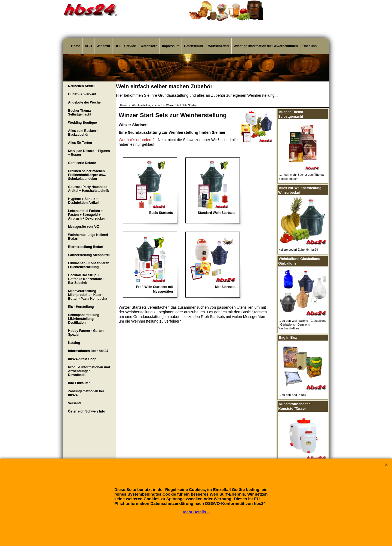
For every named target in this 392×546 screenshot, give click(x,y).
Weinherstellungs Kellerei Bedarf (88, 237)
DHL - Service (125, 46)
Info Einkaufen (79, 383)
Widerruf (103, 46)
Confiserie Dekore (82, 163)
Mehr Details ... (197, 512)
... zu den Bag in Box (292, 395)
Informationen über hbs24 (88, 351)
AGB (88, 46)
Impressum (171, 46)
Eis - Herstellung (81, 307)
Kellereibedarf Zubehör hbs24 (298, 250)
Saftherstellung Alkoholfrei (89, 255)
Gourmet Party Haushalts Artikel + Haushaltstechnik (88, 189)
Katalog (74, 343)
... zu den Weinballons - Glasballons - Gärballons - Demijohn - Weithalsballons (302, 325)
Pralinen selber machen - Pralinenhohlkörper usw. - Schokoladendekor (88, 175)
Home (76, 46)
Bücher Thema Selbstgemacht (80, 113)
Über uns (310, 46)
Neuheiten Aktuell (82, 86)
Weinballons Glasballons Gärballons (299, 261)
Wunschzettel (219, 46)
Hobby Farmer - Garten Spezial (86, 333)
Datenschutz (194, 46)
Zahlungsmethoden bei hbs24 (86, 393)
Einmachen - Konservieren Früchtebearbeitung (89, 265)
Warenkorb (149, 46)
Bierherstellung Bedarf (86, 247)
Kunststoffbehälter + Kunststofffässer (295, 406)
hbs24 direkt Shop (82, 359)
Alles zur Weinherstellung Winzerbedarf (300, 190)
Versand (74, 403)
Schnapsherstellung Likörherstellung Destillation (84, 319)
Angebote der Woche (84, 102)
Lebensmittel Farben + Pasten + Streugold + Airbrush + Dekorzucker (87, 215)
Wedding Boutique (82, 123)
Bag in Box (288, 337)
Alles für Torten (80, 143)
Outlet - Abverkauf (82, 94)
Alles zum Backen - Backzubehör (83, 133)
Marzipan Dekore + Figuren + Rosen (89, 153)
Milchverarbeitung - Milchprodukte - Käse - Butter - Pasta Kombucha (88, 295)
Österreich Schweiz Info (87, 411)
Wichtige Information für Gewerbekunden (266, 46)
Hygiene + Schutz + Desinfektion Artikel (83, 201)
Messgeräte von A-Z (84, 227)
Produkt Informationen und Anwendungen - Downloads (89, 371)
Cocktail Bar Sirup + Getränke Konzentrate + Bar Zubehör (86, 279)
